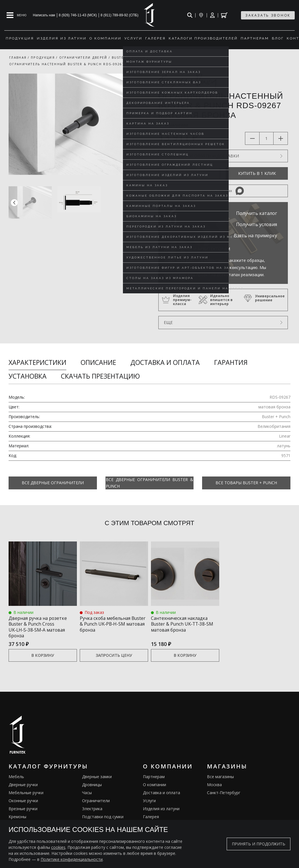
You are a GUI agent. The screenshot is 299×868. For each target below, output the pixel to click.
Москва (214, 787)
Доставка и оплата (165, 362)
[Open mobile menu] (17, 15)
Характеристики (37, 362)
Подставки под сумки (103, 819)
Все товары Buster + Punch (246, 483)
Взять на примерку (255, 236)
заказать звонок (268, 15)
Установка (28, 376)
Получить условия (257, 224)
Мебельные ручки (26, 795)
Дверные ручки (23, 787)
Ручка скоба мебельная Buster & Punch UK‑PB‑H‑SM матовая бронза (110, 627)
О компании (155, 787)
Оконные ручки (23, 803)
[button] (144, 202)
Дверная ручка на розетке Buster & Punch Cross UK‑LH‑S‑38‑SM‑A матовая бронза (39, 627)
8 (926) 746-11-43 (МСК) (78, 15)
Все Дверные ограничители (53, 483)
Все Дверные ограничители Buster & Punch (150, 483)
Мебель (16, 779)
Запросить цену (114, 657)
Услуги (149, 803)
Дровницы (92, 787)
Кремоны (17, 819)
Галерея (151, 819)
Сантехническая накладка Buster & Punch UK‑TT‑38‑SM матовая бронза (184, 627)
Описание (98, 362)
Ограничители (96, 803)
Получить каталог (257, 213)
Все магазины (220, 779)
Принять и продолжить (259, 844)
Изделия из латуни (161, 811)
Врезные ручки (23, 811)
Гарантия (231, 362)
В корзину (43, 657)
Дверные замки (97, 779)
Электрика (92, 811)
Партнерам (154, 779)
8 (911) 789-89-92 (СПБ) (120, 15)
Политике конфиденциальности (72, 859)
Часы (87, 795)
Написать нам (44, 15)
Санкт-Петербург (224, 795)
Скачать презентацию (100, 376)
